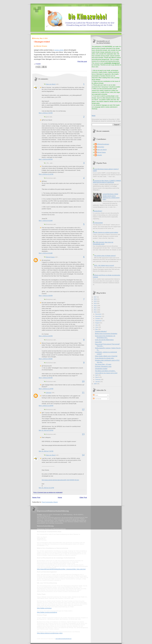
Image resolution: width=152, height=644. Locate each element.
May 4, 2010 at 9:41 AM (46, 253)
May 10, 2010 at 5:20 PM (46, 430)
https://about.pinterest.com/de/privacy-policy (50, 633)
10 (83, 381)
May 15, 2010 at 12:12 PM (46, 488)
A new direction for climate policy (104, 358)
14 (83, 455)
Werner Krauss (50, 257)
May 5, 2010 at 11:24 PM (46, 389)
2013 (95, 306)
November (99, 316)
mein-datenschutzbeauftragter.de (63, 639)
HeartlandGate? (98, 211)
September (99, 321)
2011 (95, 310)
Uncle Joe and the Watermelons (104, 340)
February (98, 379)
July (97, 325)
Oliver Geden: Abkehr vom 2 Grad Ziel (106, 356)
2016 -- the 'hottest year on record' (104, 265)
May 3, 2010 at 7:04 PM (46, 113)
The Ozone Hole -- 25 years (103, 364)
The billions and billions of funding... (105, 371)
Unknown (49, 393)
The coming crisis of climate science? (105, 256)
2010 (95, 312)
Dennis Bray (101, 147)
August (98, 323)
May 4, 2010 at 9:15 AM (46, 221)
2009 (95, 384)
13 (83, 434)
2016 (95, 299)
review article (59, 50)
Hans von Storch (51, 84)
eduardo (99, 155)
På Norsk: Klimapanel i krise (103, 366)
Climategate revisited (42, 42)
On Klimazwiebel (98, 223)
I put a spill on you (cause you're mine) (106, 373)
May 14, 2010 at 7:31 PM (46, 451)
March (97, 377)
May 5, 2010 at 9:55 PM (46, 378)
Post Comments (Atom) (50, 502)
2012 (95, 308)
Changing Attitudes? (101, 331)
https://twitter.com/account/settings (47, 612)
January (98, 382)
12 (83, 409)
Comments (97, 399)
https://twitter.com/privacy (44, 608)
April (97, 375)
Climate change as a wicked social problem (106, 232)
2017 (95, 297)
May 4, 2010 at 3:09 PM (46, 296)
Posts (96, 395)
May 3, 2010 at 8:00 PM (46, 159)
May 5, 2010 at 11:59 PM (46, 406)
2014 (95, 303)
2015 (95, 301)
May (97, 329)
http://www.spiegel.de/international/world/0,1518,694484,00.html (60, 480)
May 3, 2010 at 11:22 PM (46, 174)
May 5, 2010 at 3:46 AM (46, 359)
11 (83, 393)
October (98, 319)
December (99, 314)
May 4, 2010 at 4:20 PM (46, 336)
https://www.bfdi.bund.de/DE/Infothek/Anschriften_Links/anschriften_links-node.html (61, 569)
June (97, 327)
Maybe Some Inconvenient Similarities (106, 334)
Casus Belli (98, 342)
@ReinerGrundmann (103, 144)
